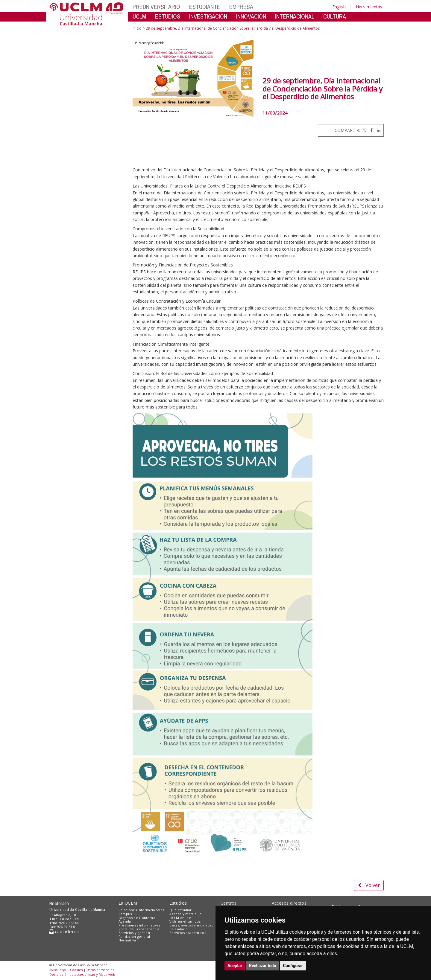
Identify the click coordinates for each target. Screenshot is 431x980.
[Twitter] (364, 130)
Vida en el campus (185, 921)
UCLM (139, 16)
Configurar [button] (293, 966)
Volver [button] (369, 885)
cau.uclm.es (64, 932)
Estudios (178, 903)
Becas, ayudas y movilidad (191, 925)
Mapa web (107, 974)
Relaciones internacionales (141, 910)
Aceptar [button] (235, 966)
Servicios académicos (188, 933)
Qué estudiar (180, 910)
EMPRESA (241, 7)
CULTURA (335, 16)
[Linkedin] (377, 130)
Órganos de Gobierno (137, 918)
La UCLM (128, 903)
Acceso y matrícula (185, 914)
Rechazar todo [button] (263, 966)
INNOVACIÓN (251, 16)
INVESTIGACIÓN (208, 16)
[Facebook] (370, 130)
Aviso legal (58, 970)
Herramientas (369, 7)
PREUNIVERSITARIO (156, 7)
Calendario (179, 929)
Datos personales (100, 970)
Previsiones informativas (139, 925)
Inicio (137, 28)
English (339, 7)
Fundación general (134, 936)
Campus (125, 914)
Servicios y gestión (134, 933)
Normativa (127, 940)
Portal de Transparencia (139, 929)
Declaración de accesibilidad (72, 974)
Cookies (76, 970)
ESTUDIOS (168, 16)
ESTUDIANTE (205, 7)
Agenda (125, 921)
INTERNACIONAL (295, 16)
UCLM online (180, 918)
